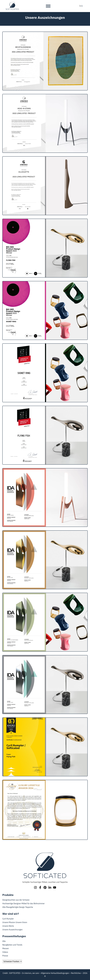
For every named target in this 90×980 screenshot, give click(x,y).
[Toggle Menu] (48, 6)
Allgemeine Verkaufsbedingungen (55, 973)
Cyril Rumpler (8, 919)
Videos (5, 952)
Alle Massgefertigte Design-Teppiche (18, 907)
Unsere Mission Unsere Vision (15, 922)
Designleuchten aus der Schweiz (16, 900)
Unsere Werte (8, 926)
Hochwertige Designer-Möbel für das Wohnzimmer (23, 903)
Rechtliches (76, 973)
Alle (4, 941)
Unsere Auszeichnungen (12, 930)
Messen (6, 948)
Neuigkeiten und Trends (12, 945)
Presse (5, 956)
